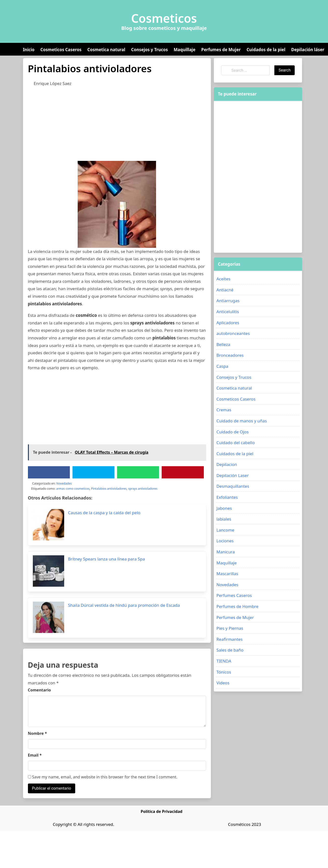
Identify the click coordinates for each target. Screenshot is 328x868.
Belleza (223, 344)
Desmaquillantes (233, 486)
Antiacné (225, 290)
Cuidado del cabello (235, 443)
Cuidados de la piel (266, 50)
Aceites (223, 279)
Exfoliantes (227, 497)
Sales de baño (230, 650)
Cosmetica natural (106, 50)
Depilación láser (308, 50)
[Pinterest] (183, 472)
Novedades (64, 483)
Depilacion (227, 464)
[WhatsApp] (138, 472)
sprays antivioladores (143, 489)
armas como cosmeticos (73, 489)
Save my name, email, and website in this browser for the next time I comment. (103, 777)
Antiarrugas (228, 301)
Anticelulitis (228, 312)
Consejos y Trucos (149, 50)
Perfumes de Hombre (237, 606)
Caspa (222, 366)
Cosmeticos (164, 18)
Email (35, 755)
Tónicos (224, 672)
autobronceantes (233, 333)
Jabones (224, 508)
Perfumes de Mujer (221, 50)
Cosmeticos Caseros (61, 50)
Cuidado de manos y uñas (242, 421)
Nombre (37, 733)
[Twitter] (93, 472)
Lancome (225, 530)
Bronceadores (230, 355)
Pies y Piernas (230, 628)
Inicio (29, 50)
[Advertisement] (101, 127)
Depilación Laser (232, 475)
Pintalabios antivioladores (109, 489)
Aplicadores (228, 323)
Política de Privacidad (161, 811)
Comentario (39, 690)
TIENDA (224, 661)
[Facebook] (49, 472)
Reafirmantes (229, 639)
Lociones (225, 541)
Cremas (224, 410)
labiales (224, 519)
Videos (223, 683)
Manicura (225, 552)
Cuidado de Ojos (232, 432)
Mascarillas (227, 574)
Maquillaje (185, 50)
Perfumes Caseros (234, 595)
